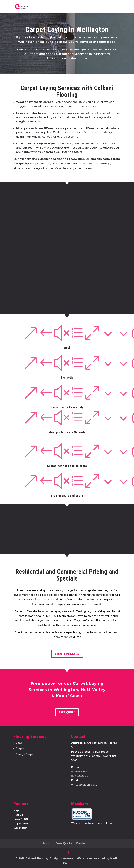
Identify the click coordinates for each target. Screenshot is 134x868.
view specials (67, 654)
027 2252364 (79, 776)
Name (43, 209)
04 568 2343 (79, 772)
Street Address (47, 245)
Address (45, 235)
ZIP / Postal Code (77, 256)
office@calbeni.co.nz (84, 785)
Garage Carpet (25, 754)
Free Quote (67, 712)
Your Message (48, 264)
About (47, 843)
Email (43, 222)
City (41, 256)
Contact (82, 843)
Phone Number (77, 209)
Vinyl (19, 743)
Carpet (20, 748)
